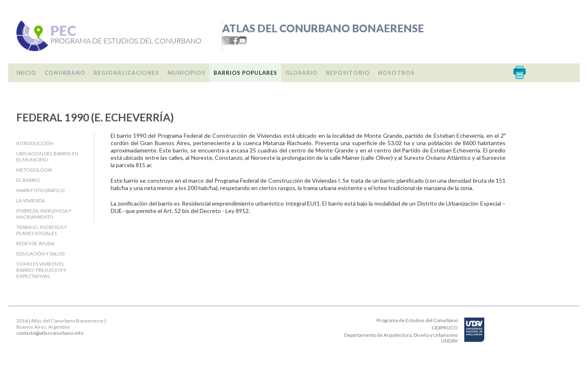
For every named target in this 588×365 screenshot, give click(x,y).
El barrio (28, 180)
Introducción (35, 143)
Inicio (26, 73)
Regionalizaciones (126, 73)
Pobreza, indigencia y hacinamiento (44, 214)
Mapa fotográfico (41, 190)
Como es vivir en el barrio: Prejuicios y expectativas (41, 270)
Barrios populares (245, 73)
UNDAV (449, 341)
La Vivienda (31, 200)
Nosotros (396, 73)
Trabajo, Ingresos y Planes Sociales (42, 230)
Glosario (302, 73)
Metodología (34, 170)
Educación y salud (40, 254)
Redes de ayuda (35, 243)
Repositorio (348, 73)
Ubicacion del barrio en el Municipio (47, 157)
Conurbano (65, 73)
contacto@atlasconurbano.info (50, 333)
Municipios (186, 73)
